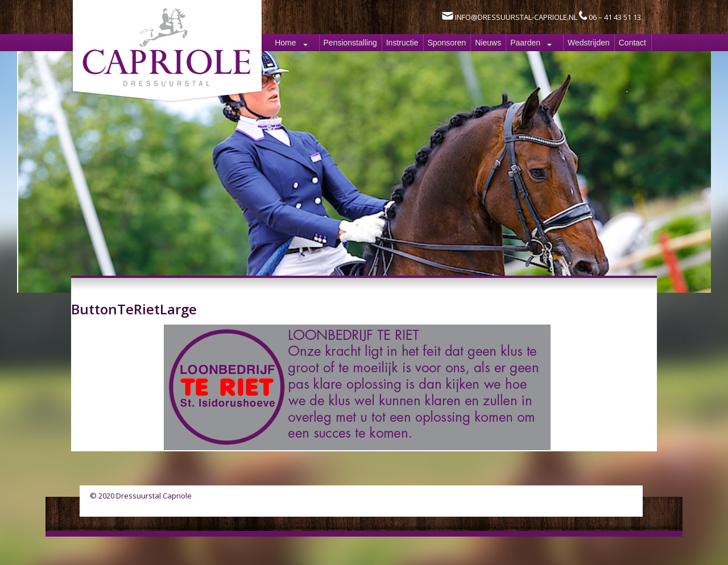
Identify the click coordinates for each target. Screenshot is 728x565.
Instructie (402, 43)
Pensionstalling (350, 43)
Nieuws (488, 43)
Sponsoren (447, 43)
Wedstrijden (589, 43)
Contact (632, 43)
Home (285, 43)
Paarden (525, 43)
